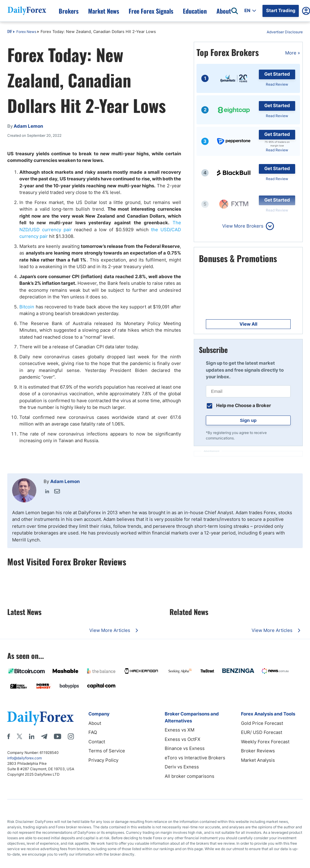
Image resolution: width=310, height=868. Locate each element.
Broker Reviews (258, 751)
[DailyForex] (41, 718)
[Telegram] (44, 736)
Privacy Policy (103, 760)
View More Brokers (243, 226)
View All (248, 324)
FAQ (93, 732)
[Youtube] (58, 736)
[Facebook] (9, 736)
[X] (19, 736)
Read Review (277, 84)
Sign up (248, 420)
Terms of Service (107, 751)
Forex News (26, 32)
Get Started (277, 74)
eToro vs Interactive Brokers (195, 758)
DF (10, 32)
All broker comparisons (190, 776)
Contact (97, 742)
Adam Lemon (65, 481)
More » (293, 53)
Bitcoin (27, 307)
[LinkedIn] (31, 736)
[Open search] (235, 11)
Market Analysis (258, 760)
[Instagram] (71, 736)
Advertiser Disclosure (285, 32)
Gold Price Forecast (262, 723)
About (95, 723)
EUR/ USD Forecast (262, 732)
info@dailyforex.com (25, 758)
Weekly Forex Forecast (265, 742)
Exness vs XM (180, 730)
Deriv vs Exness (182, 767)
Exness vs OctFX (183, 739)
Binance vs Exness (185, 748)
